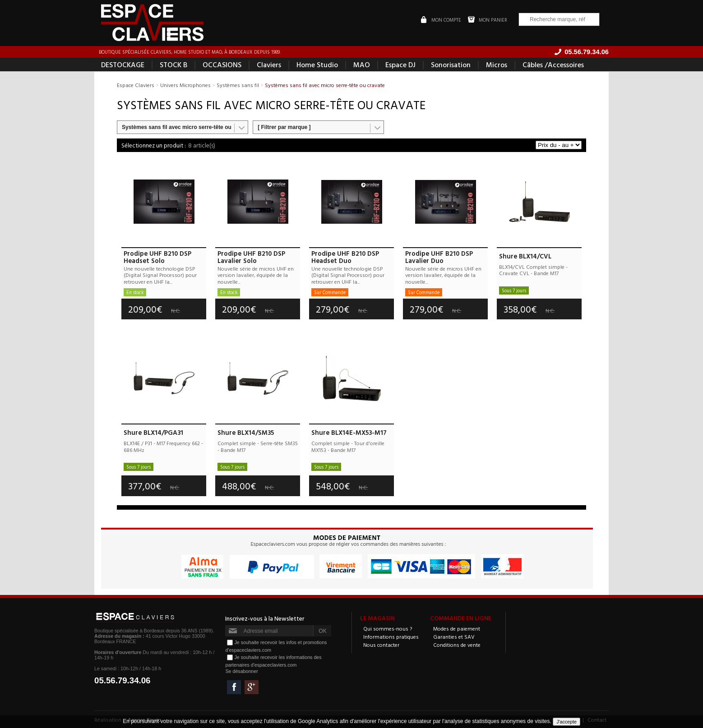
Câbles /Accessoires (553, 65)
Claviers (269, 65)
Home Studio (317, 65)
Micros (497, 65)
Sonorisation (451, 65)
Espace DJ (400, 65)
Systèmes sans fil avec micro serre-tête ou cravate (174, 130)
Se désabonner (241, 672)
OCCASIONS (222, 65)
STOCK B (173, 65)
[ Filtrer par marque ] (284, 128)
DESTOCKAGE (123, 65)
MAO (362, 65)
